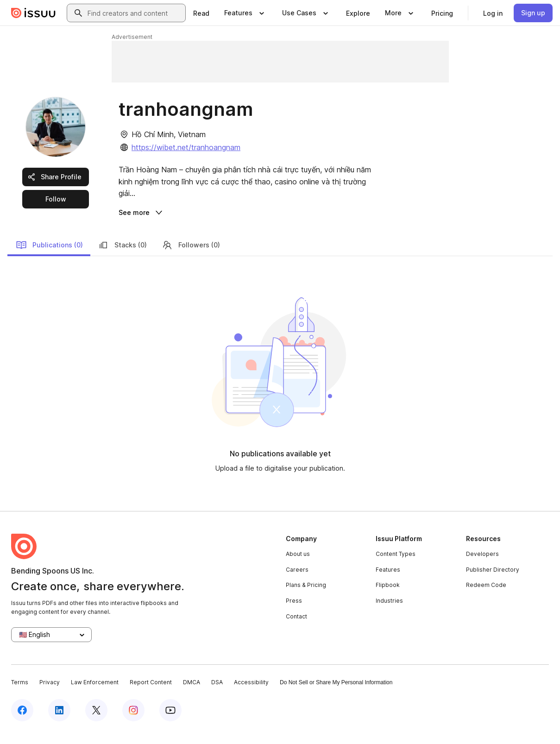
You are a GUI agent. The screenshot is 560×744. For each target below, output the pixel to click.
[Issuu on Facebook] (22, 722)
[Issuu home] (33, 13)
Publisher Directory (493, 581)
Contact (296, 628)
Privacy (50, 694)
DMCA (192, 694)
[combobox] (135, 13)
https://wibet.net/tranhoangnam (186, 147)
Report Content (151, 694)
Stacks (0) (122, 257)
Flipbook (388, 597)
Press (294, 613)
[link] (201, 13)
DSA (217, 694)
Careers (297, 581)
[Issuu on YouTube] (170, 722)
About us (298, 566)
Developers (482, 566)
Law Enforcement (95, 694)
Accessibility (251, 694)
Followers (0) (191, 257)
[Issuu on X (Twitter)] (96, 722)
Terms (20, 694)
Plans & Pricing (306, 597)
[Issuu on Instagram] (133, 722)
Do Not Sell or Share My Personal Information (336, 694)
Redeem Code (486, 597)
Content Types (396, 566)
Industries (389, 613)
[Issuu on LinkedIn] (59, 722)
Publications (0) (49, 257)
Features (388, 581)
